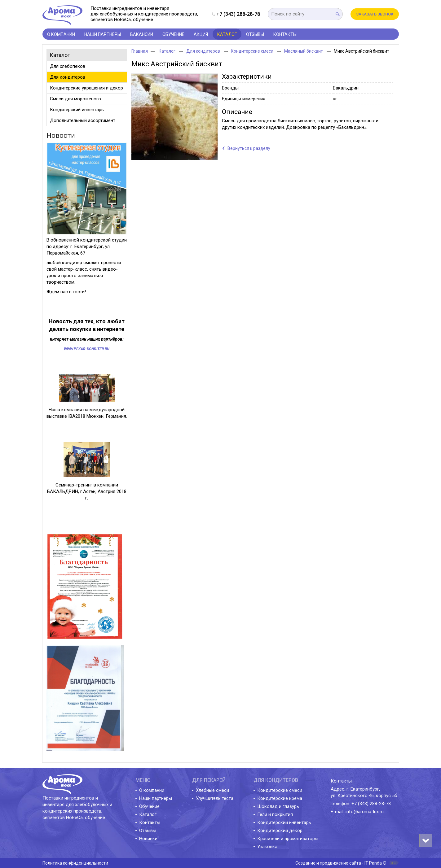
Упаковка (267, 847)
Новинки (148, 839)
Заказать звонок (375, 14)
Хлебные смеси (212, 790)
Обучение (149, 806)
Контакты (150, 822)
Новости (61, 135)
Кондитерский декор (280, 831)
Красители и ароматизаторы (288, 839)
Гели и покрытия (275, 814)
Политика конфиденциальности (75, 863)
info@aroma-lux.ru (365, 812)
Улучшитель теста (215, 798)
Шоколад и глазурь (278, 806)
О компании (152, 790)
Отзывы (148, 831)
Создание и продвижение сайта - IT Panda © (341, 863)
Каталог (227, 34)
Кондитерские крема (280, 798)
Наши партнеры (156, 798)
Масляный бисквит (304, 51)
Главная (140, 51)
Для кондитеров (204, 51)
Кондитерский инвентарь (284, 822)
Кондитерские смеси (253, 51)
